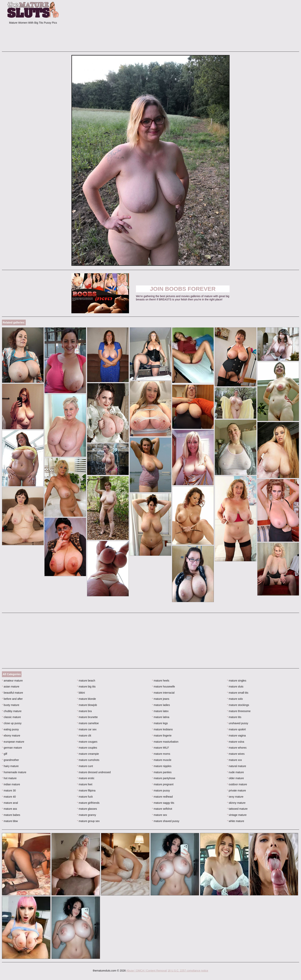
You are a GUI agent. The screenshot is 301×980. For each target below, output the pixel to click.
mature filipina (86, 790)
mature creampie (88, 754)
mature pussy (161, 790)
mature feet (85, 784)
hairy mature (10, 766)
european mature (13, 742)
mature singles (237, 681)
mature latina (161, 717)
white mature (236, 821)
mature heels (161, 681)
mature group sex (88, 821)
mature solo (235, 699)
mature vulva (236, 742)
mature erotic (86, 778)
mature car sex (87, 729)
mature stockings (238, 705)
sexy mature (235, 797)
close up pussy (12, 723)
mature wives (236, 754)
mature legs (160, 723)
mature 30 (9, 790)
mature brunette (87, 717)
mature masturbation (165, 742)
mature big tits (86, 687)
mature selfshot (162, 809)
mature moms (161, 754)
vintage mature (237, 815)
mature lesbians (162, 729)
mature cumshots (88, 760)
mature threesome (239, 711)
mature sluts (235, 687)
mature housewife (164, 687)
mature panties (162, 772)
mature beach (86, 681)
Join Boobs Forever (183, 289)
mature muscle (162, 760)
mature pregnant (163, 784)
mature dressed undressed (94, 772)
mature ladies (161, 705)
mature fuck (85, 797)
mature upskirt (236, 729)
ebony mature (11, 736)
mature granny (87, 815)
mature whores (237, 748)
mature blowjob (87, 705)
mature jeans (161, 699)
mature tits (234, 717)
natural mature (237, 766)
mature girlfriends (88, 803)
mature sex (160, 815)
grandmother (10, 760)
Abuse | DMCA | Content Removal (147, 971)
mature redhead (162, 797)
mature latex (160, 711)
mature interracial (163, 693)
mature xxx (234, 760)
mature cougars (87, 742)
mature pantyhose (164, 778)
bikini (81, 693)
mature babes (11, 815)
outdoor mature (237, 784)
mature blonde (86, 699)
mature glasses (87, 809)
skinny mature (236, 803)
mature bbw (10, 821)
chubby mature (12, 711)
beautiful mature (12, 693)
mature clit (84, 736)
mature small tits (238, 693)
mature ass (10, 809)
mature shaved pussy (166, 821)
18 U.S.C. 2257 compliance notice (188, 971)
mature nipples (162, 766)
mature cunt (85, 766)
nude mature (235, 772)
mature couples (87, 748)
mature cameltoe (88, 723)
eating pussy (10, 729)
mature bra (84, 711)
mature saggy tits (163, 803)
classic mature (11, 717)
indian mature (11, 784)
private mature (236, 790)
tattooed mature (237, 809)
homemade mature (14, 772)
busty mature (11, 705)
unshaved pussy (238, 723)
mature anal (10, 803)
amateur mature (12, 681)
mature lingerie (162, 736)
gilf (5, 754)
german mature (12, 748)
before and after (12, 699)
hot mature (9, 778)
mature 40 (9, 797)
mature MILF (161, 748)
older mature (235, 778)
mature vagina (236, 736)
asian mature (11, 687)
